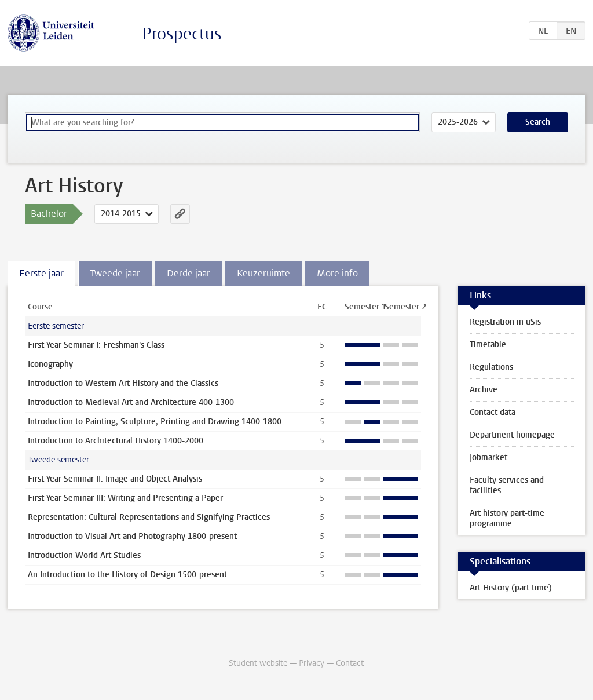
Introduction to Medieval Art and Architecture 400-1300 (131, 402)
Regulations (491, 367)
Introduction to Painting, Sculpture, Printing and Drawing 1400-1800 (155, 422)
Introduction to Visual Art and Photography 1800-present (132, 536)
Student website (258, 663)
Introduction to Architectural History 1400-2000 (116, 441)
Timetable (488, 344)
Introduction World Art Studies (84, 555)
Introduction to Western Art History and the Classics (123, 383)
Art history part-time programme (507, 518)
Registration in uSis (505, 322)
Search (538, 122)
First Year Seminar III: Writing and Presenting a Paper (125, 498)
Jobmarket (488, 457)
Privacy (312, 663)
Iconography (50, 364)
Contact (350, 663)
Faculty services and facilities (507, 485)
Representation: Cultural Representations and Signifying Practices (149, 517)
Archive (484, 390)
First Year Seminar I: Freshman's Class (96, 345)
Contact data (493, 412)
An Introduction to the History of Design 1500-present (127, 575)
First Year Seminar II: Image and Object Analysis (115, 479)
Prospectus (182, 34)
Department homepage (512, 435)
